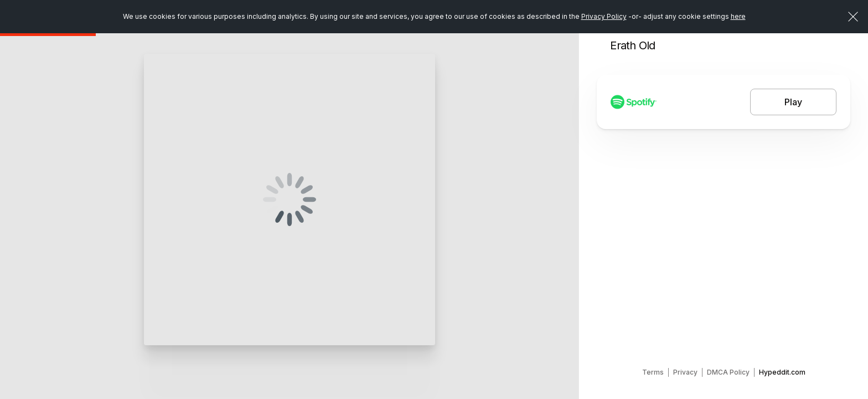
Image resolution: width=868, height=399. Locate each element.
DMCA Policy (728, 372)
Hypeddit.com (782, 372)
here (738, 16)
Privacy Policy (604, 16)
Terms (653, 372)
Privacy (685, 372)
